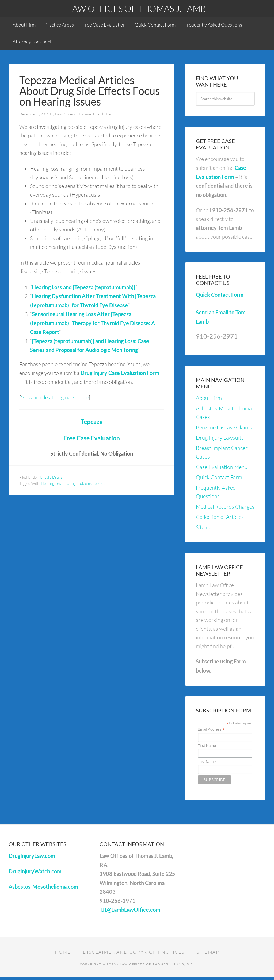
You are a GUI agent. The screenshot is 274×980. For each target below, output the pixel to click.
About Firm (209, 400)
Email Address (211, 731)
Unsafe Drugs (51, 479)
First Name (207, 748)
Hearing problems (77, 485)
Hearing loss (51, 485)
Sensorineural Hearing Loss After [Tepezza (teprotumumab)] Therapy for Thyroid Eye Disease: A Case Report (92, 325)
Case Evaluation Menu (222, 469)
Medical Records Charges (225, 508)
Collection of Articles (220, 519)
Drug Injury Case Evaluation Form (120, 375)
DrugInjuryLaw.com (32, 858)
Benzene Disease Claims (224, 429)
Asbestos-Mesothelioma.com (43, 889)
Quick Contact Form (220, 297)
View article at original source (55, 399)
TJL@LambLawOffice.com (130, 912)
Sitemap (205, 529)
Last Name (207, 764)
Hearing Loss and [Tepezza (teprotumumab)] (83, 289)
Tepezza (92, 423)
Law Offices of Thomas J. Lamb (137, 8)
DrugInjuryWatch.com (35, 873)
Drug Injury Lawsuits (220, 439)
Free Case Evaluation (92, 440)
